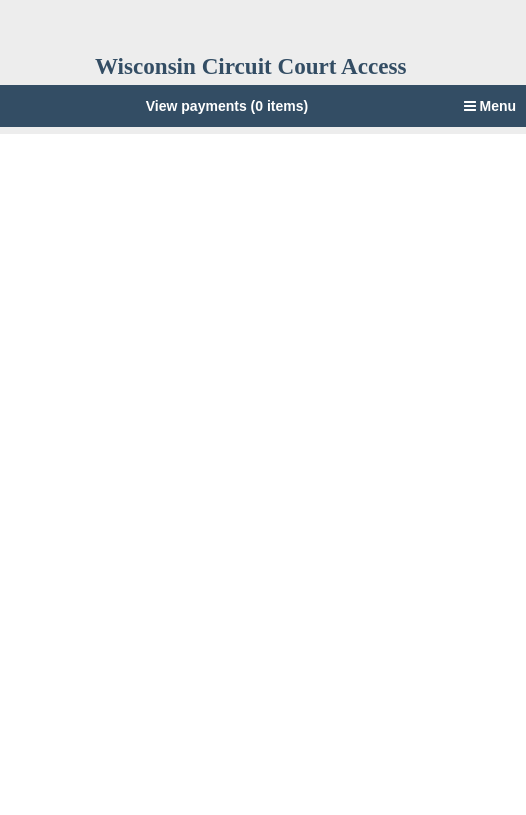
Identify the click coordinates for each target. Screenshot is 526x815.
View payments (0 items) (227, 106)
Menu (490, 106)
